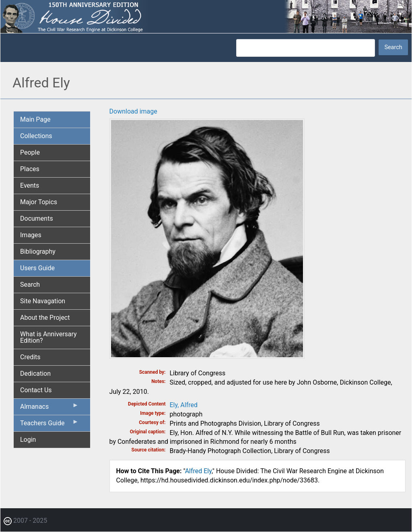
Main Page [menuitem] (35, 119)
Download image (133, 111)
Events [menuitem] (30, 185)
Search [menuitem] (30, 285)
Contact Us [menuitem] (36, 390)
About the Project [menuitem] (45, 318)
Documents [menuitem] (37, 218)
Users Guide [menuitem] (37, 268)
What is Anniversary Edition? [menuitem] (48, 337)
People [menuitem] (30, 152)
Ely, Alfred (184, 405)
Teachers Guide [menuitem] (49, 425)
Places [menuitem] (30, 169)
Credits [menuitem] (30, 357)
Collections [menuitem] (36, 136)
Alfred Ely (198, 471)
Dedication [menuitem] (35, 374)
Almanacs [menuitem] (49, 408)
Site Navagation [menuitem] (43, 301)
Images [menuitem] (31, 235)
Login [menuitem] (28, 440)
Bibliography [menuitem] (38, 252)
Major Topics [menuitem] (39, 202)
